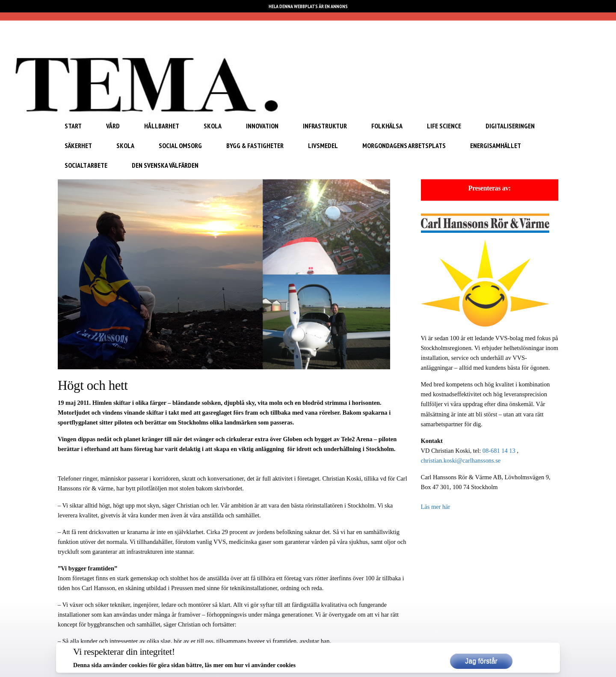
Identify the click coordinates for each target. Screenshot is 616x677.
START (73, 126)
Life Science (444, 126)
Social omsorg (180, 145)
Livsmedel (323, 145)
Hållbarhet (162, 126)
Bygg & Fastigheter (255, 145)
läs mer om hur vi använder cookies (250, 665)
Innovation (262, 126)
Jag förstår (481, 661)
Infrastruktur (325, 126)
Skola (213, 126)
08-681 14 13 (499, 451)
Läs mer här (436, 507)
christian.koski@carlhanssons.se (461, 460)
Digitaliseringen (510, 126)
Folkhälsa (387, 126)
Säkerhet (78, 145)
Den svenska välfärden (165, 165)
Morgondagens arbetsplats (404, 145)
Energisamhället (496, 145)
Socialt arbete (86, 165)
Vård (113, 126)
